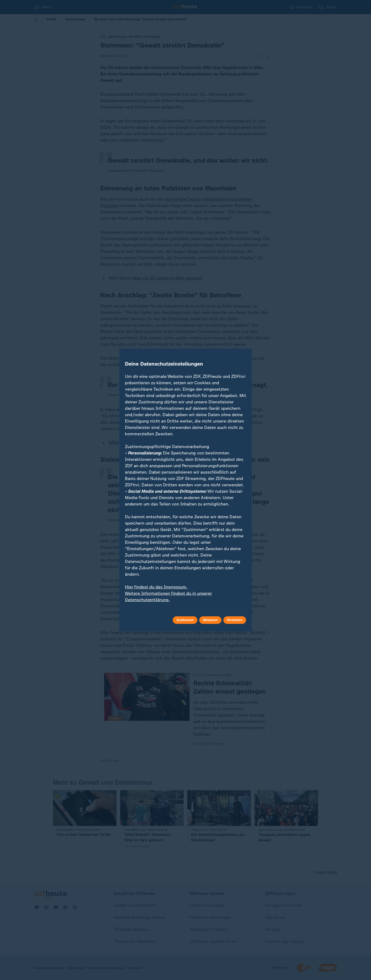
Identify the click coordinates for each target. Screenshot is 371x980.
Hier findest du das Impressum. (156, 587)
